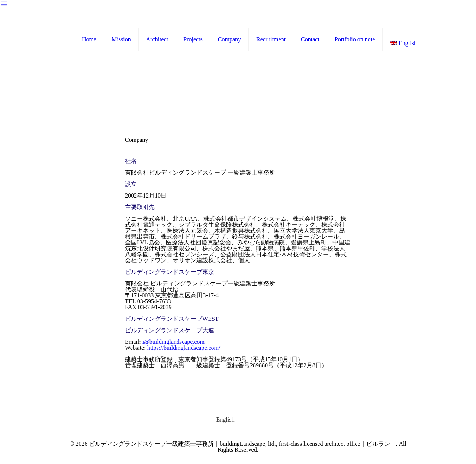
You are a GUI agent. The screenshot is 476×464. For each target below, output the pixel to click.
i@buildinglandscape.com (174, 342)
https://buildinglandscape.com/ (184, 348)
